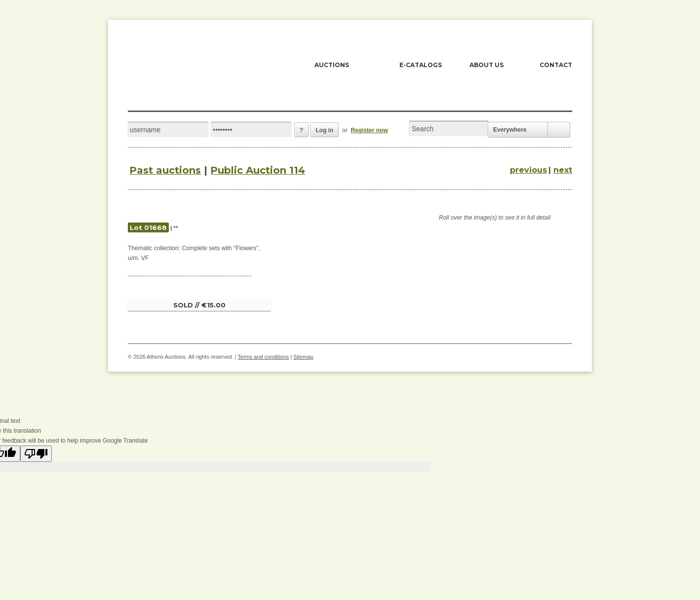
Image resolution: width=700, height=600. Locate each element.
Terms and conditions (263, 357)
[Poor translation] (36, 454)
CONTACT (556, 65)
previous (528, 170)
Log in (324, 130)
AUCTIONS (332, 65)
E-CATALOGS (421, 65)
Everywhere (510, 130)
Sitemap (303, 357)
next (563, 170)
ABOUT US (486, 65)
